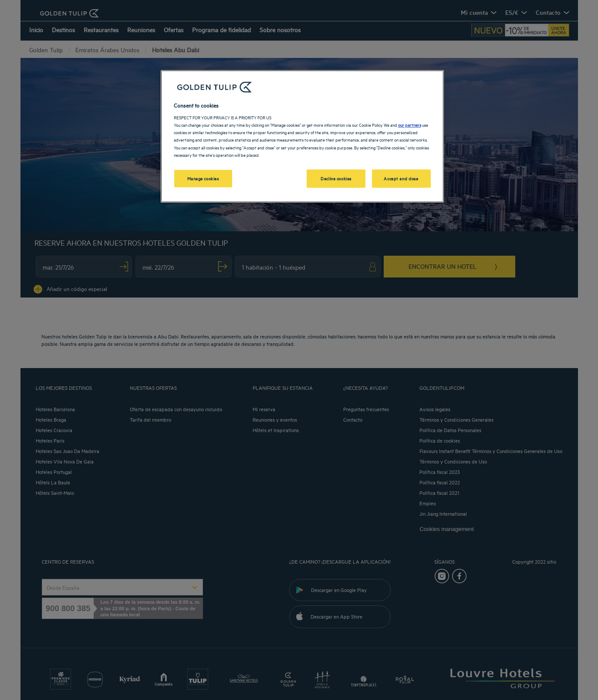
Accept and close (401, 178)
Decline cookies (336, 178)
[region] (302, 136)
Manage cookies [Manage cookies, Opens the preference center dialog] (203, 178)
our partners (410, 125)
